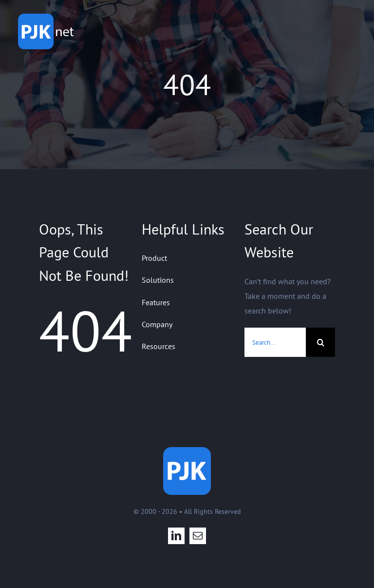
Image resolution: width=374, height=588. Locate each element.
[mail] (198, 536)
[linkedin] (176, 536)
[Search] (320, 342)
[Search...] (275, 342)
